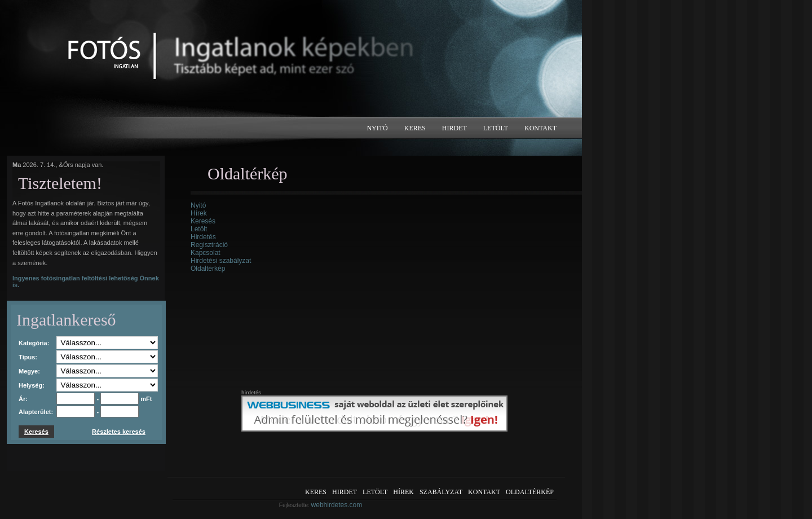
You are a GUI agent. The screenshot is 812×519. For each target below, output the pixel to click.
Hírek (199, 213)
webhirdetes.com (337, 505)
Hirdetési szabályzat (221, 261)
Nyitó (377, 128)
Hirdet (454, 128)
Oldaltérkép (208, 269)
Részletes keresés (119, 432)
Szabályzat (441, 492)
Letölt (496, 128)
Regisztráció (209, 245)
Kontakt (540, 128)
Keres (415, 128)
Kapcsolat (206, 253)
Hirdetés (203, 237)
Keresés (203, 221)
